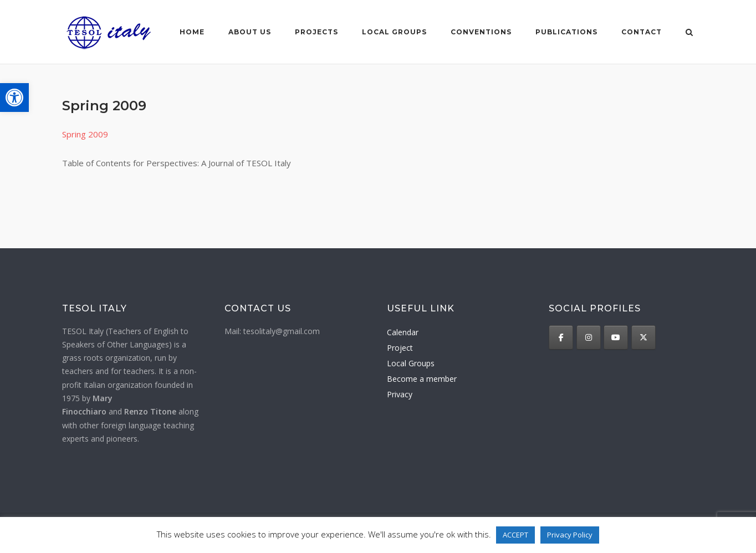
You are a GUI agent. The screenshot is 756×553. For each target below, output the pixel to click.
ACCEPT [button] (515, 535)
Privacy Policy (570, 535)
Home (192, 32)
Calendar (403, 332)
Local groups (394, 32)
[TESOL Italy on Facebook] (561, 337)
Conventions (481, 32)
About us (250, 32)
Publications (566, 32)
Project (400, 348)
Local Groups (411, 363)
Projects (316, 32)
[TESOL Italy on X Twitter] (643, 337)
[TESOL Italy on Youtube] (616, 337)
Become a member (422, 379)
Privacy (400, 394)
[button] (14, 98)
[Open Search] (689, 33)
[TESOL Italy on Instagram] (589, 337)
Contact (642, 32)
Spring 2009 (85, 134)
